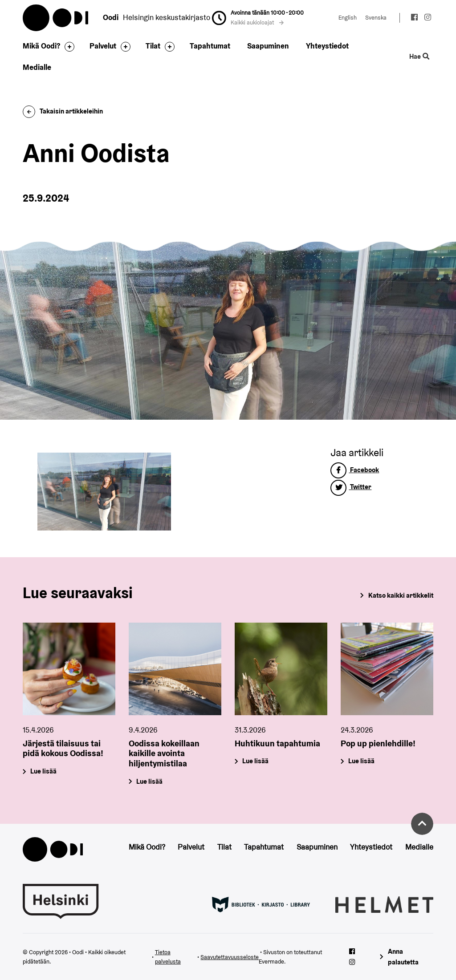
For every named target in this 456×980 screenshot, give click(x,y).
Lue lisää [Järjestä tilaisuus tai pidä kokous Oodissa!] (44, 771)
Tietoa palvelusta (168, 957)
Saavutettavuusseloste (230, 957)
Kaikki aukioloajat (257, 22)
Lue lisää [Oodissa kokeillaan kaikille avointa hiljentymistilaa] (150, 781)
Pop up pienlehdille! (378, 743)
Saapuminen (268, 46)
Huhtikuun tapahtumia (277, 743)
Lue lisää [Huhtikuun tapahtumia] (255, 761)
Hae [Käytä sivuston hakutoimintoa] (419, 57)
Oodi (56, 18)
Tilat (153, 46)
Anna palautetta (403, 957)
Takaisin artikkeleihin (63, 111)
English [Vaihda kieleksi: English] (348, 18)
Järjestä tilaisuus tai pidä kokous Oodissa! (63, 748)
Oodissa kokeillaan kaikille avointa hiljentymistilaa (164, 753)
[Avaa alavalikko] (67, 47)
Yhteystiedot (327, 46)
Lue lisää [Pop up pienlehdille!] (361, 761)
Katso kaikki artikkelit (401, 595)
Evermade (271, 962)
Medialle (37, 67)
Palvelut (103, 46)
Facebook (355, 470)
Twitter (351, 487)
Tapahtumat (210, 46)
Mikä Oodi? (41, 46)
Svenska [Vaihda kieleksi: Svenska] (376, 18)
